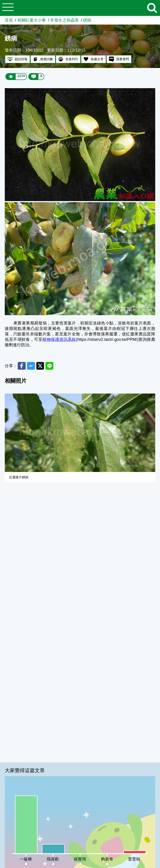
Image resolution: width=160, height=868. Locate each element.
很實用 (80, 859)
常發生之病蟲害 (64, 20)
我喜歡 (53, 859)
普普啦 (134, 859)
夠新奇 (107, 859)
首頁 (9, 20)
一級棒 (26, 859)
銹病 (87, 20)
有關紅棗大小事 (32, 20)
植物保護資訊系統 (59, 339)
